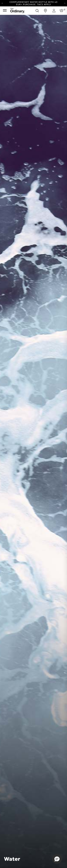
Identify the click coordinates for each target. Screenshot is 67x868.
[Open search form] (37, 11)
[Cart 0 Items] (62, 11)
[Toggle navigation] (5, 11)
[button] (57, 859)
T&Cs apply (44, 4)
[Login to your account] (54, 11)
